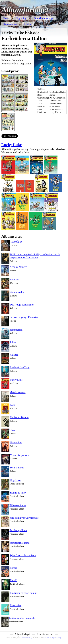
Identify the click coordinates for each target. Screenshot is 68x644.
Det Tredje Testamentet (22, 305)
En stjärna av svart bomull (23, 593)
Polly (13, 405)
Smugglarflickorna (20, 543)
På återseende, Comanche (22, 618)
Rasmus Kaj (27, 637)
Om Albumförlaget (44, 18)
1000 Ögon (16, 242)
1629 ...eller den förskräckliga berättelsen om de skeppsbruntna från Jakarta (35, 256)
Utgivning (21, 18)
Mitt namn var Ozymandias (24, 518)
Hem (6, 18)
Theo (12, 430)
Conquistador (17, 292)
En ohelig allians (18, 530)
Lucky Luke (12, 145)
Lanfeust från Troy (20, 367)
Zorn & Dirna (17, 468)
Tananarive (16, 605)
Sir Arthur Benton (19, 417)
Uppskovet (15, 480)
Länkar (28, 24)
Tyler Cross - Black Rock (23, 555)
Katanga (14, 355)
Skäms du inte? (18, 493)
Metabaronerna (17, 392)
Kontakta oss (10, 24)
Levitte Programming (52, 637)
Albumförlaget (25, 9)
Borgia (13, 568)
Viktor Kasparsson (20, 455)
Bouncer (14, 280)
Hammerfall (16, 330)
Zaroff (13, 580)
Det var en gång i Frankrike (24, 317)
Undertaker (16, 442)
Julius (13, 342)
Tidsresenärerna (18, 505)
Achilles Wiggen (18, 267)
